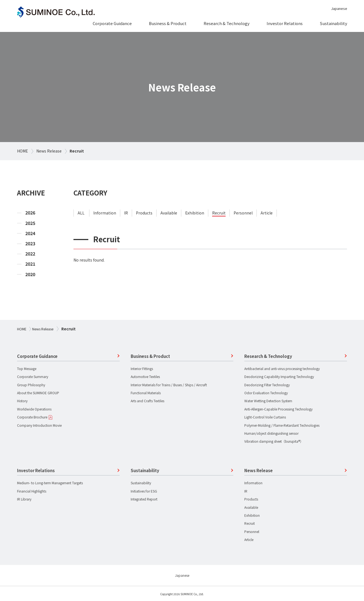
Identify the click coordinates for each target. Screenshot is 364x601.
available (169, 213)
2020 (30, 274)
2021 (30, 264)
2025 (30, 223)
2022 (30, 254)
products (144, 213)
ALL (81, 213)
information (105, 213)
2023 (30, 244)
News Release (49, 151)
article (267, 213)
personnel (243, 213)
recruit (219, 213)
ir (126, 213)
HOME (23, 151)
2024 (30, 233)
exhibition (195, 213)
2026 (30, 213)
